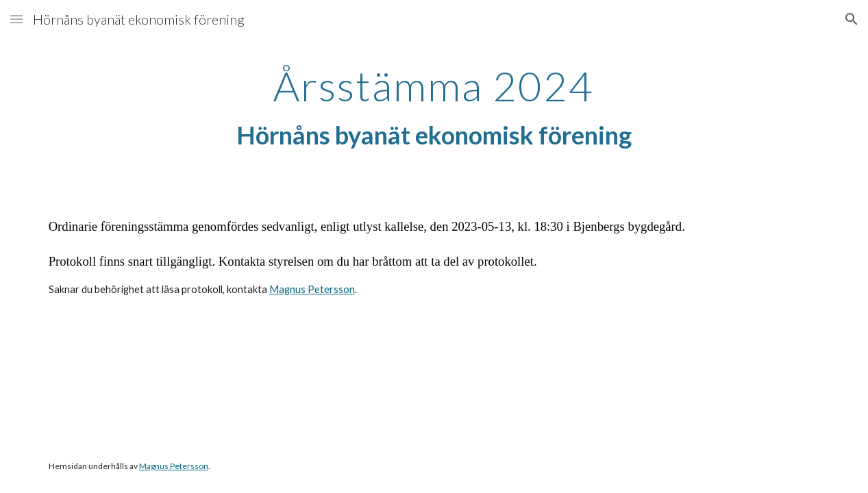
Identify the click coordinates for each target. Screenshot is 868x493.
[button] (16, 19)
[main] (434, 108)
